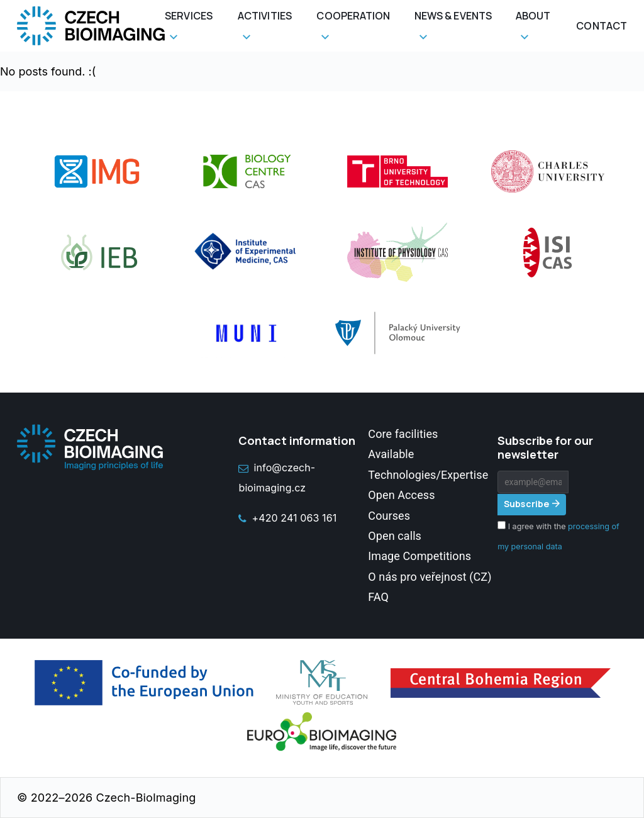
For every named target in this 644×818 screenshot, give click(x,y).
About (533, 16)
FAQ (378, 597)
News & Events (453, 16)
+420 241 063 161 (287, 518)
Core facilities (403, 434)
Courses (389, 516)
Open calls (395, 536)
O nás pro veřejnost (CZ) (430, 577)
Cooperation (353, 16)
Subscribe (526, 504)
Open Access (401, 495)
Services (189, 16)
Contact (602, 26)
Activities (265, 16)
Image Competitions (419, 556)
